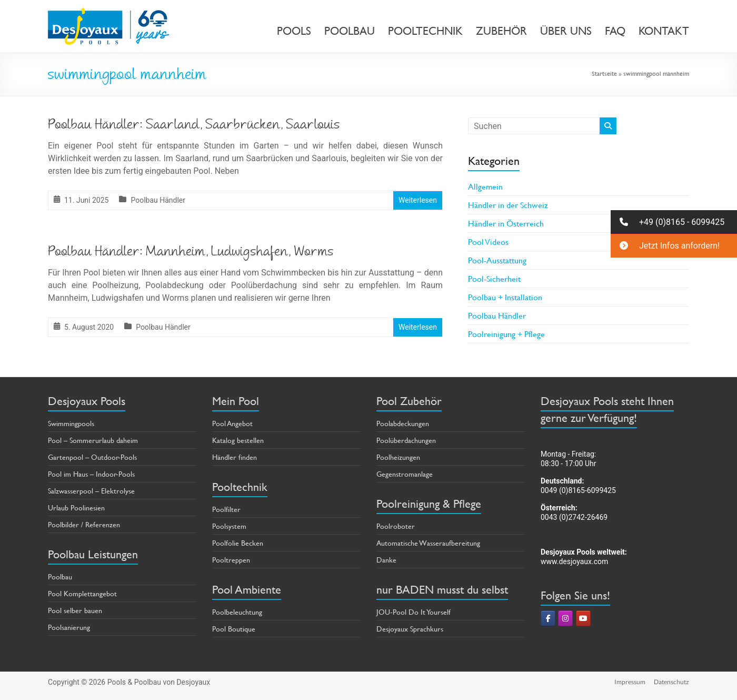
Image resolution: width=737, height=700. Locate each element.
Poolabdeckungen (403, 423)
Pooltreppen (231, 560)
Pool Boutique (234, 629)
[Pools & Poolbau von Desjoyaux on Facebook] (548, 618)
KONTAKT (664, 31)
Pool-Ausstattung (497, 260)
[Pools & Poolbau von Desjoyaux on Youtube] (583, 618)
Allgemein (485, 186)
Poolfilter (226, 509)
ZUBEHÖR (501, 31)
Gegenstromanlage (405, 474)
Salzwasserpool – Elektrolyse (91, 491)
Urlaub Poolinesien (76, 507)
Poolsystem (229, 526)
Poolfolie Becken (238, 543)
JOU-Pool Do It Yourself (414, 612)
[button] (674, 222)
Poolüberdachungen (406, 440)
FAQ (615, 31)
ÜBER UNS (566, 31)
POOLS (294, 31)
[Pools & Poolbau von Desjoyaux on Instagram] (565, 618)
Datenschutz (671, 682)
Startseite (604, 73)
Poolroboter (396, 526)
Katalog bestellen (238, 440)
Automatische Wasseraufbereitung (428, 543)
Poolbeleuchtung (237, 612)
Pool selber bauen (75, 610)
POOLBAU (350, 31)
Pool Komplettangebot (82, 593)
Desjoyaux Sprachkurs (410, 629)
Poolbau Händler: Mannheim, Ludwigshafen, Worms (191, 253)
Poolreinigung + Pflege (506, 334)
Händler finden (235, 457)
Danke (386, 560)
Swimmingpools (71, 423)
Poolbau (60, 576)
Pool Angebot (232, 423)
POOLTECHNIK (425, 31)
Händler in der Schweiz (508, 205)
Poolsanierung (69, 627)
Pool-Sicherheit (494, 278)
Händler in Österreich (506, 223)
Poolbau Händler (158, 200)
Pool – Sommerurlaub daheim (93, 440)
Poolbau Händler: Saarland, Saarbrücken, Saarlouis (194, 126)
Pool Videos (488, 241)
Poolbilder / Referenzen (84, 524)
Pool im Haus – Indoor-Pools (91, 474)
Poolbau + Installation (505, 297)
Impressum (630, 682)
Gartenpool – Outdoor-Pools (92, 457)
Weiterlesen (418, 200)
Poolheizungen (398, 457)
